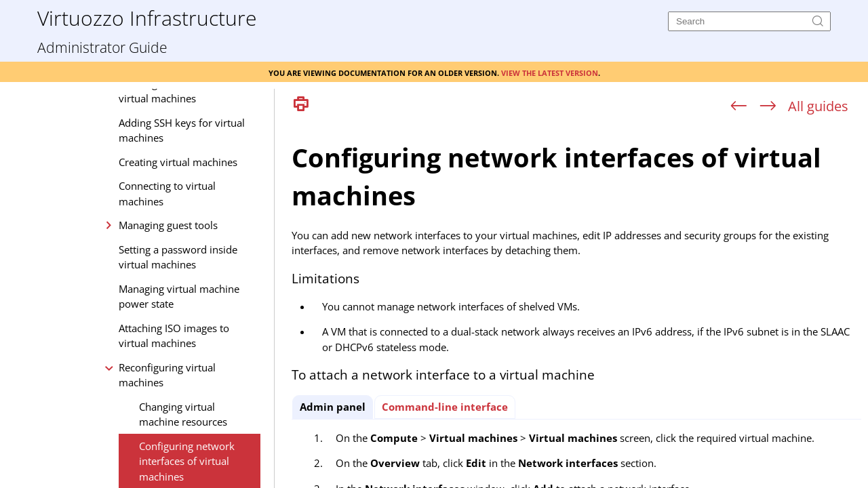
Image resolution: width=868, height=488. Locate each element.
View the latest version (550, 72)
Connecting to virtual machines (167, 194)
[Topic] (576, 304)
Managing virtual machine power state (179, 297)
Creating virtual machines (178, 162)
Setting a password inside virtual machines (178, 257)
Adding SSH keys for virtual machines (182, 130)
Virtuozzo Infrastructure (147, 17)
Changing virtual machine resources (183, 414)
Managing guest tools (168, 225)
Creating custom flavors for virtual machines (182, 91)
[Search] (749, 21)
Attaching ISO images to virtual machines (174, 336)
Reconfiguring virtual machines (167, 375)
